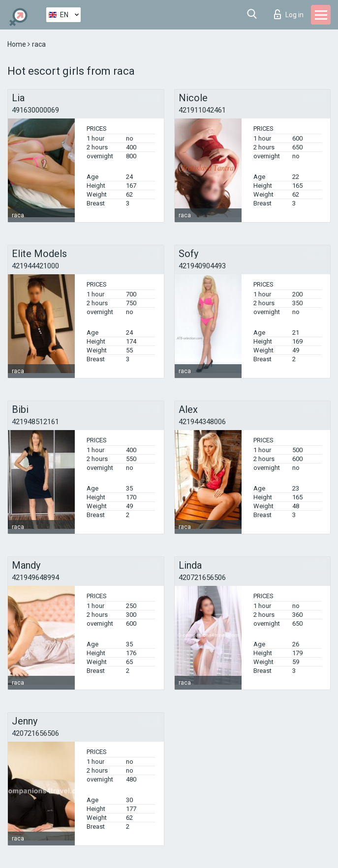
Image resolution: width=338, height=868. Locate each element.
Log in (289, 14)
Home (17, 44)
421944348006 (202, 422)
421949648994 (35, 578)
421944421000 (35, 266)
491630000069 (35, 110)
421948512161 (35, 422)
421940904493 (202, 266)
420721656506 (202, 578)
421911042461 (202, 110)
